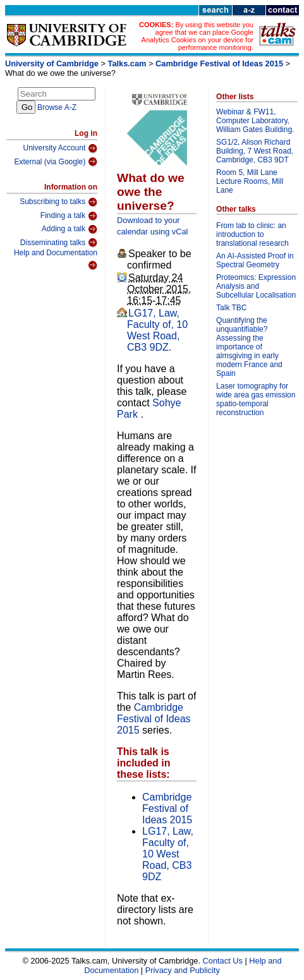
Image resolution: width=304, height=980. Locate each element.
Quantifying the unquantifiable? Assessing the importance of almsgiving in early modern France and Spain (249, 347)
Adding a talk (70, 229)
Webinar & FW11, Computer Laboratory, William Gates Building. (255, 121)
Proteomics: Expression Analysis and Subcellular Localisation (256, 286)
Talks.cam (127, 64)
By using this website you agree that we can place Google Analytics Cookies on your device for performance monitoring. (198, 36)
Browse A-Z (57, 107)
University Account (61, 148)
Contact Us (223, 961)
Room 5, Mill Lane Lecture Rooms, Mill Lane (250, 181)
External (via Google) (56, 162)
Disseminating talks (59, 243)
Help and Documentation (56, 259)
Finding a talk (69, 216)
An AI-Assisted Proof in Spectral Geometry (255, 260)
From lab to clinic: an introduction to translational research (252, 234)
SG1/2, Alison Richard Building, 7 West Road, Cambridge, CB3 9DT (255, 151)
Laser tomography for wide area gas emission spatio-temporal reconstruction (256, 399)
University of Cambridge (52, 64)
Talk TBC (231, 308)
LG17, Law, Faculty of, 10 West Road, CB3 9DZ (157, 330)
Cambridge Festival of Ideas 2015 (219, 64)
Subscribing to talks (58, 202)
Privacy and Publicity (183, 970)
